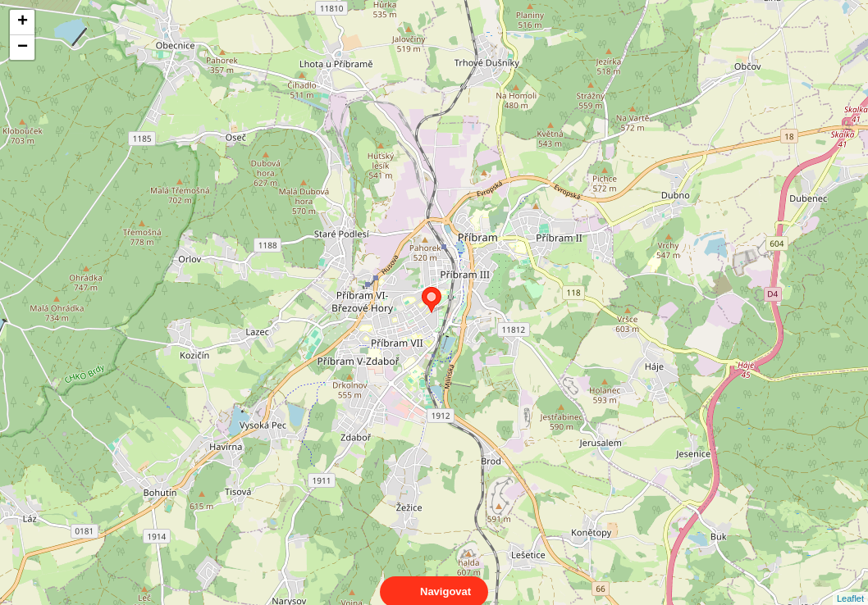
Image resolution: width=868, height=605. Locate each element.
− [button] (23, 48)
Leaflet (850, 584)
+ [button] (23, 22)
